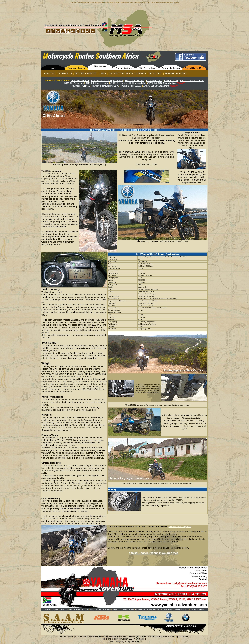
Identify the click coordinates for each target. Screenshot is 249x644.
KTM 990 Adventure (74, 83)
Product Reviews (153, 610)
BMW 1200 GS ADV (134, 80)
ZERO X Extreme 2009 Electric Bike (128, 83)
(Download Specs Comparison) (180, 527)
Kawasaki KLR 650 (81, 86)
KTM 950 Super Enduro (97, 83)
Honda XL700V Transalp (192, 80)
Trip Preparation (167, 610)
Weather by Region (182, 610)
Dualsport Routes (127, 610)
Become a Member (76, 610)
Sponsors (116, 610)
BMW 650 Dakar (154, 80)
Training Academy (197, 610)
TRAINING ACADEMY (176, 73)
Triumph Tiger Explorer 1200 (105, 86)
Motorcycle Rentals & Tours (101, 610)
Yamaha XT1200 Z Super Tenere (107, 80)
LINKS (103, 73)
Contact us (64, 610)
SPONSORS (155, 73)
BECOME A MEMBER (86, 73)
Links (87, 610)
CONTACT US (65, 73)
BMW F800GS (171, 80)
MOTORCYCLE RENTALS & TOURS (128, 73)
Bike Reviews (140, 610)
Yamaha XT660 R (80, 80)
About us (55, 610)
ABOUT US (50, 73)
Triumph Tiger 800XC (131, 86)
